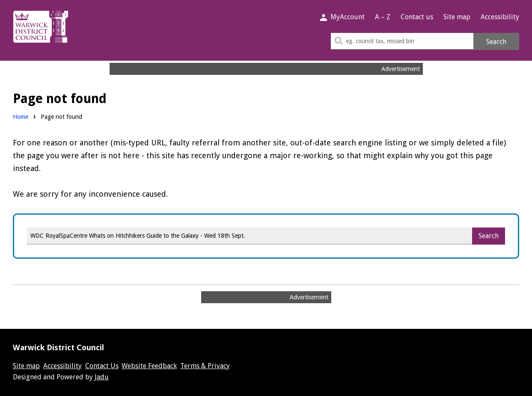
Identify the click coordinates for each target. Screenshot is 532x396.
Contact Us (102, 366)
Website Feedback (149, 366)
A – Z (383, 17)
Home (21, 117)
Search (496, 42)
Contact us (417, 17)
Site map (457, 17)
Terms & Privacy (205, 366)
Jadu (102, 377)
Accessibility (500, 17)
